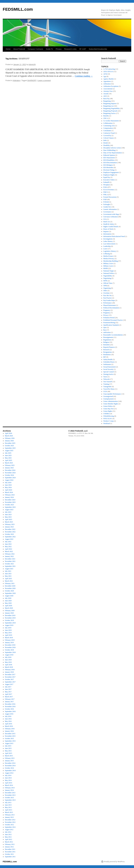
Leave (105, 249)
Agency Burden (109, 79)
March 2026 (9, 436)
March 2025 (9, 463)
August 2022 (9, 539)
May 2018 (8, 662)
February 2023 (10, 524)
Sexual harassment (110, 367)
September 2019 (10, 623)
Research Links (70, 49)
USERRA (107, 414)
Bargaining (107, 101)
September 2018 (10, 652)
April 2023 (8, 519)
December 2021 (10, 559)
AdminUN (32, 65)
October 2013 (9, 798)
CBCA (106, 118)
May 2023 (8, 517)
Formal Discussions (110, 197)
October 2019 (9, 620)
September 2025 (10, 448)
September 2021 (10, 566)
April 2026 (8, 433)
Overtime (106, 293)
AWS (105, 96)
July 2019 (8, 628)
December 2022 (10, 529)
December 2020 (10, 586)
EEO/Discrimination (110, 163)
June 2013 (8, 805)
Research (106, 350)
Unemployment (108, 399)
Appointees (107, 81)
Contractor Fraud (109, 133)
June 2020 (8, 601)
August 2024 (9, 480)
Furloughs (107, 204)
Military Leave (108, 263)
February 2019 (10, 640)
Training (106, 384)
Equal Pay (107, 177)
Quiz (105, 327)
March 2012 (9, 842)
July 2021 (8, 571)
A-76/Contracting (109, 69)
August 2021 (9, 569)
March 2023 (9, 522)
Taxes (105, 377)
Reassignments (108, 337)
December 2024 (10, 470)
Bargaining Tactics (110, 113)
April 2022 (8, 549)
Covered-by (107, 136)
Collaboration (108, 123)
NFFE (105, 281)
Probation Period (109, 318)
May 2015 (8, 751)
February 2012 (10, 844)
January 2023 (9, 527)
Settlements (107, 364)
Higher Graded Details (111, 227)
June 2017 (8, 689)
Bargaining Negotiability (112, 108)
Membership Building (111, 261)
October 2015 (9, 739)
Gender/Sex (107, 207)
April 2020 (8, 606)
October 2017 (9, 679)
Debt (105, 140)
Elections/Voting (109, 170)
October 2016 (9, 709)
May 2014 (8, 780)
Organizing (107, 288)
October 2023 (9, 505)
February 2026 (10, 438)
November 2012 (10, 822)
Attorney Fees (108, 91)
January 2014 (9, 790)
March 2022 (9, 551)
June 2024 (8, 485)
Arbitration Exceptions (111, 86)
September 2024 (10, 478)
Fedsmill (106, 182)
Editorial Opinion (109, 155)
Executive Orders (109, 180)
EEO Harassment (109, 158)
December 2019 (10, 615)
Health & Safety (109, 224)
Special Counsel (109, 372)
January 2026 (9, 441)
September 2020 (10, 593)
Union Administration (111, 401)
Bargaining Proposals (110, 111)
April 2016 (8, 724)
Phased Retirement (110, 305)
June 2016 (8, 719)
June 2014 (8, 778)
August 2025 (9, 451)
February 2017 (10, 699)
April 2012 (8, 839)
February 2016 (10, 729)
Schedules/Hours (109, 362)
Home (8, 49)
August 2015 (9, 743)
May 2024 (8, 487)
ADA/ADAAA (108, 72)
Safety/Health (108, 359)
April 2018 (8, 665)
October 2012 (9, 825)
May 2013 (8, 807)
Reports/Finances (109, 347)
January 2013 (9, 817)
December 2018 (10, 645)
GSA (105, 219)
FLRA (105, 187)
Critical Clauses (109, 138)
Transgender (107, 387)
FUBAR (106, 202)
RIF (105, 357)
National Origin (109, 271)
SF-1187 (83, 49)
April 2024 (8, 490)
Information (107, 234)
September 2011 (10, 857)
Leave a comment (44, 81)
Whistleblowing (109, 416)
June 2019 (8, 630)
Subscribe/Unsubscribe (98, 49)
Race (105, 330)
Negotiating (107, 278)
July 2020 (8, 598)
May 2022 (8, 547)
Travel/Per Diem (109, 389)
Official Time (108, 283)
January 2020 (9, 613)
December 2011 (10, 849)
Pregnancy (107, 310)
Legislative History (110, 251)
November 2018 (10, 647)
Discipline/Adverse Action (112, 148)
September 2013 (10, 800)
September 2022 (10, 537)
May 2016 (8, 721)
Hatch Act (107, 222)
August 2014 (9, 773)
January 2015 (9, 761)
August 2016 (9, 714)
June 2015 (8, 748)
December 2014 (10, 763)
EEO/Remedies (108, 168)
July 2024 (8, 483)
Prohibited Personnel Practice (113, 320)
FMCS (106, 192)
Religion (106, 342)
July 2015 (8, 746)
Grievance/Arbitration (111, 217)
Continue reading (84, 76)
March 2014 (9, 785)
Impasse (106, 231)
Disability (107, 145)
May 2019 (8, 633)
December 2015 (10, 734)
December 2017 (10, 675)
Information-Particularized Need (114, 236)
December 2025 (10, 443)
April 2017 (8, 694)
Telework (106, 379)
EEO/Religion (108, 165)
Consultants (107, 131)
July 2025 (8, 453)
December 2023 (10, 500)
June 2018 (8, 660)
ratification (107, 332)
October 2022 (9, 534)
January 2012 (9, 847)
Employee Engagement (111, 172)
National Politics (109, 273)
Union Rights (108, 411)
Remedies (107, 345)
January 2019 (9, 643)
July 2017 (8, 687)
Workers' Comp (108, 421)
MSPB (106, 268)
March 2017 (9, 697)
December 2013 (10, 793)
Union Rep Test (108, 409)
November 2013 (10, 795)
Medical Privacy (109, 259)
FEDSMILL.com (18, 9)
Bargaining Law (109, 106)
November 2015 (10, 736)
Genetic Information (110, 209)
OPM (105, 286)
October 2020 (9, 591)
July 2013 (8, 803)
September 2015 (10, 741)
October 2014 (9, 768)
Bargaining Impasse (110, 104)
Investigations (108, 239)
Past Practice (108, 298)
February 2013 (10, 815)
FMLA (106, 195)
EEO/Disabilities (109, 160)
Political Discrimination (111, 308)
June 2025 (8, 455)
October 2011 (9, 854)
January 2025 (9, 468)
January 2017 (9, 702)
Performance (108, 303)
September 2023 (10, 507)
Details (106, 143)
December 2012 (10, 820)
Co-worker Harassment (111, 121)
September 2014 (10, 771)
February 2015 (10, 758)
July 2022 (8, 542)
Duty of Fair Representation (113, 153)
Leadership (107, 246)
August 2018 (9, 655)
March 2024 (9, 492)
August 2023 (9, 510)
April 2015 (8, 753)
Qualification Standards (111, 325)
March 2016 (9, 726)
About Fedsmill (19, 49)
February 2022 (10, 554)
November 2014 (10, 766)
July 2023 (8, 512)
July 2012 (8, 832)
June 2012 (8, 834)
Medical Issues (108, 256)
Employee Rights (109, 175)
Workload (107, 423)
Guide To (49, 49)
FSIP (105, 199)
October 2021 (9, 564)
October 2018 (9, 650)
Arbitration (16, 81)
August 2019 (9, 625)
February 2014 (10, 788)
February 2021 (10, 583)
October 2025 (9, 446)
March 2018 (9, 667)
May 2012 (8, 837)
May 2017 (8, 692)
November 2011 (10, 852)
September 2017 (10, 682)
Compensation (108, 128)
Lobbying (107, 254)
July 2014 (8, 775)
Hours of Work (108, 229)
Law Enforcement (109, 244)
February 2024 (10, 495)
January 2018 (9, 672)
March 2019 (9, 638)
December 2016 (10, 704)
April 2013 (8, 810)
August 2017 (9, 684)
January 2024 (9, 497)
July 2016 (8, 716)
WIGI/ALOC (108, 419)
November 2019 (10, 618)
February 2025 (10, 465)
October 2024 (9, 475)
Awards (106, 94)
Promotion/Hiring (109, 323)
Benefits (106, 116)
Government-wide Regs (111, 214)
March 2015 (9, 756)
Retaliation (107, 355)
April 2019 (8, 635)
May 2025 (8, 458)
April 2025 (8, 460)
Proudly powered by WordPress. (114, 862)
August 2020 (9, 596)
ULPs (105, 391)
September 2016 (10, 711)
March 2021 (9, 581)
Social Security (108, 369)
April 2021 (8, 579)
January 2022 (9, 556)
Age (105, 76)
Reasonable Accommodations (113, 335)
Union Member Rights (111, 404)
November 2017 (10, 677)
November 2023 (10, 502)
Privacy (59, 49)
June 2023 (8, 515)
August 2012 (9, 830)
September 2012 (10, 827)
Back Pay (107, 99)
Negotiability (108, 276)
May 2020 (8, 603)
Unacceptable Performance (112, 394)
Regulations (107, 340)
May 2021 (8, 576)
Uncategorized (108, 396)
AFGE (105, 74)
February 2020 (10, 611)
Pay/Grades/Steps (109, 300)
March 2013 (9, 812)
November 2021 (10, 561)
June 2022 (8, 544)
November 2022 (10, 532)
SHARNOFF (32, 81)
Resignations (108, 352)
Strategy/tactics (108, 374)
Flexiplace (107, 185)
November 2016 (10, 707)
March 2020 (9, 608)
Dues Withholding (109, 150)
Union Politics (108, 406)
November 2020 (10, 588)
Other (105, 291)
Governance (107, 212)
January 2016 (9, 731)
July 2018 (8, 657)
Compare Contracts (35, 49)
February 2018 (10, 670)
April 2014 (8, 783)
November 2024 (10, 473)
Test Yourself (108, 382)
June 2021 (8, 574)
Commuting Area (109, 126)
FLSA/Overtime (109, 190)
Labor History (108, 241)
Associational (108, 89)
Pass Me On (107, 295)
